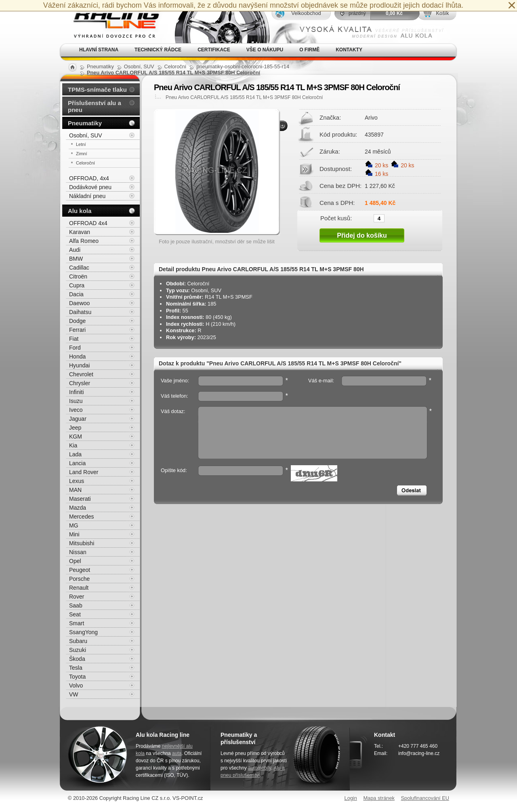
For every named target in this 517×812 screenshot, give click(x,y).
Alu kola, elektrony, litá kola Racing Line (111, 22)
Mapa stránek (379, 798)
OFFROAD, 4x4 (89, 178)
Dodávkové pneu (90, 187)
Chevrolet (81, 374)
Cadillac (79, 268)
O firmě (309, 50)
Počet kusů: (336, 218)
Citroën (78, 276)
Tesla (76, 668)
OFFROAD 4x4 (88, 223)
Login (351, 798)
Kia (73, 445)
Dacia (76, 294)
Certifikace (214, 50)
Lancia (77, 463)
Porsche (79, 579)
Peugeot (80, 570)
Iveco (76, 410)
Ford (75, 348)
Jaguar (78, 419)
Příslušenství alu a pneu (95, 106)
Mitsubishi (82, 543)
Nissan (78, 552)
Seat (75, 614)
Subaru (78, 641)
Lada (75, 454)
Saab (76, 605)
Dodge (77, 321)
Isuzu (76, 401)
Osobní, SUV (86, 135)
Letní (81, 144)
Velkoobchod (306, 13)
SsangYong (83, 632)
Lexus (77, 481)
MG (74, 525)
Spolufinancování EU (425, 798)
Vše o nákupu (265, 50)
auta (177, 753)
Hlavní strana (99, 50)
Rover (77, 597)
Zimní (82, 154)
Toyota (77, 677)
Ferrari (77, 330)
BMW (76, 259)
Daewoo (79, 303)
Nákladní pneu (87, 196)
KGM (76, 437)
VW (74, 694)
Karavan (80, 232)
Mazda (78, 508)
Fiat (74, 339)
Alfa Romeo (84, 241)
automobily (260, 768)
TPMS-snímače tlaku (97, 90)
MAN (75, 490)
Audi (75, 250)
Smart (77, 623)
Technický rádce (158, 50)
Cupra (77, 285)
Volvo (76, 685)
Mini (74, 534)
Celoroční (85, 163)
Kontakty (349, 50)
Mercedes (81, 517)
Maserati (80, 499)
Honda (77, 356)
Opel (75, 561)
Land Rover (84, 472)
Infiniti (77, 392)
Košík (442, 13)
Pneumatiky (85, 123)
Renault (79, 588)
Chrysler (80, 383)
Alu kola (80, 211)
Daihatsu (80, 312)
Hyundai (79, 365)
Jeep (75, 428)
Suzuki (78, 650)
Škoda (77, 659)
